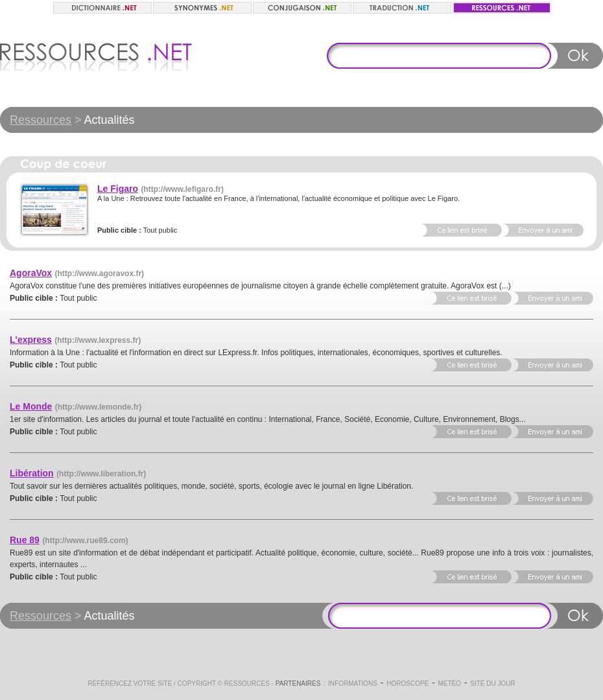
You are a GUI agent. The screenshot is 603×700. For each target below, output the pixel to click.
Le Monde (31, 406)
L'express (31, 340)
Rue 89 (25, 540)
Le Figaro (118, 189)
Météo (449, 683)
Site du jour (492, 683)
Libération (32, 473)
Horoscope (408, 683)
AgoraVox (31, 273)
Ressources (41, 120)
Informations (353, 683)
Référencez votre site (130, 683)
